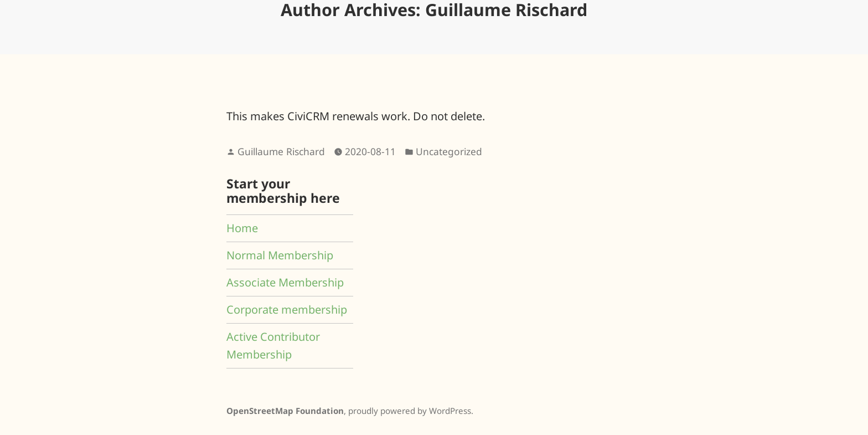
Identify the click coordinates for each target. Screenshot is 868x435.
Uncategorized (449, 151)
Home (242, 228)
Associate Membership (285, 282)
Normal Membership (280, 255)
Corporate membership (287, 309)
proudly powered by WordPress (410, 411)
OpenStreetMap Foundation (285, 411)
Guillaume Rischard (281, 151)
